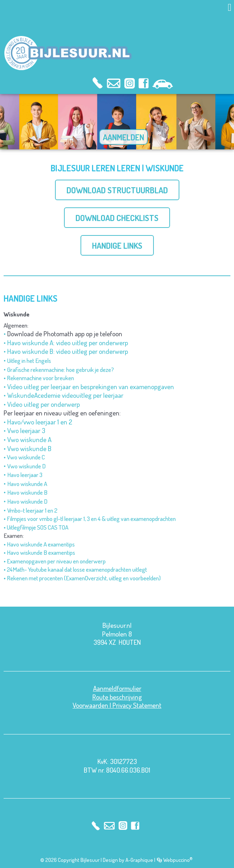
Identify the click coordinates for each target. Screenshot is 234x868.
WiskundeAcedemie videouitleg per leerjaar (65, 395)
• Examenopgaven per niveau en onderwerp (55, 561)
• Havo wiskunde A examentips (39, 544)
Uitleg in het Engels (29, 360)
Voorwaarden (90, 705)
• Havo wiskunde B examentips (39, 552)
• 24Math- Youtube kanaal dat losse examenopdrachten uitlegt (75, 569)
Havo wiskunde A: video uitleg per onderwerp (68, 343)
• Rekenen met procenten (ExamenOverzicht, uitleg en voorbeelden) (82, 578)
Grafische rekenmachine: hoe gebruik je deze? (61, 369)
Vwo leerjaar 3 (26, 430)
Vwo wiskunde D (26, 466)
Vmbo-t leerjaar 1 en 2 (32, 510)
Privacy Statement (137, 705)
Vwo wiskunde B (29, 448)
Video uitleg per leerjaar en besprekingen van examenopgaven (91, 386)
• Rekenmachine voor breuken (39, 378)
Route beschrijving (117, 697)
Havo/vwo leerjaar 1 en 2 (40, 422)
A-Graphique (139, 860)
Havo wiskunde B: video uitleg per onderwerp (68, 351)
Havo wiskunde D (27, 501)
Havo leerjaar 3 (25, 475)
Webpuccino (177, 860)
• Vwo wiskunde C (24, 457)
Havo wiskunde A (27, 484)
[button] (230, 8)
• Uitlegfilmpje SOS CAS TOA (36, 527)
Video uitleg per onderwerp (43, 404)
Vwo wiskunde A (29, 439)
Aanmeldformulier (117, 688)
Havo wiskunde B (27, 492)
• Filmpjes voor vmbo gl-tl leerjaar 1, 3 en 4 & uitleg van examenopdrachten (90, 518)
